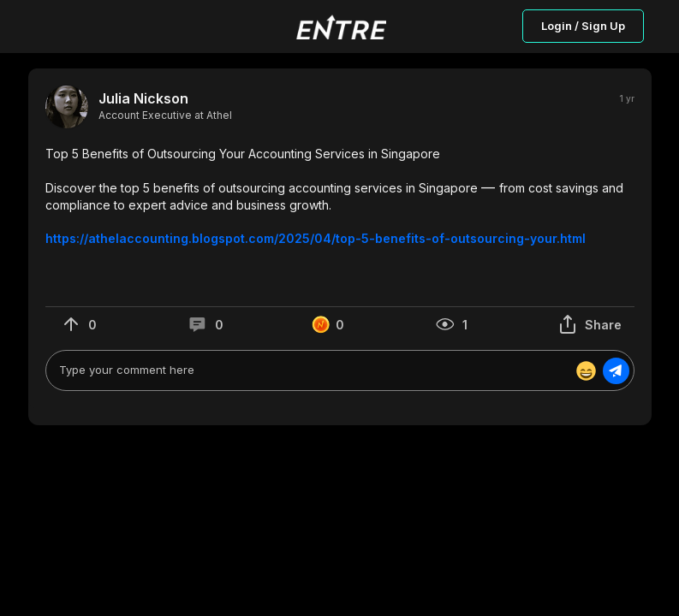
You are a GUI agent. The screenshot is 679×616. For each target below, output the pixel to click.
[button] (340, 196)
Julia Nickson (143, 99)
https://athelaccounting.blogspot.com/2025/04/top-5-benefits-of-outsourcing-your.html (316, 238)
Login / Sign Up (583, 26)
